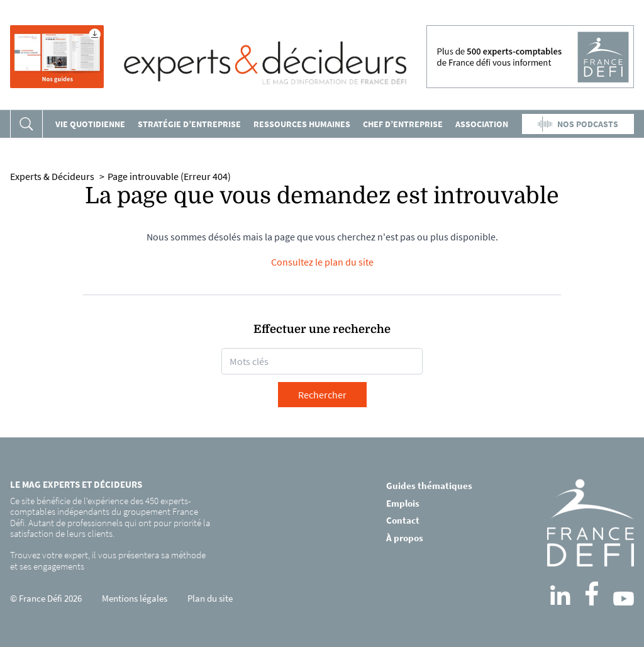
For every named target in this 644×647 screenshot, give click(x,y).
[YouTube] (624, 599)
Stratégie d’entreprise (189, 124)
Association (482, 124)
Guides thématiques (429, 486)
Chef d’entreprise (403, 124)
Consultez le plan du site (322, 262)
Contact (403, 520)
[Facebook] (592, 594)
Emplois (403, 503)
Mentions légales (135, 598)
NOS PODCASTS (578, 124)
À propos (405, 538)
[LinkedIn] (560, 595)
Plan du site (210, 598)
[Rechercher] (26, 124)
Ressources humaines (302, 124)
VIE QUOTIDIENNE (90, 124)
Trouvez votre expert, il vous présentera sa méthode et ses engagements (108, 560)
